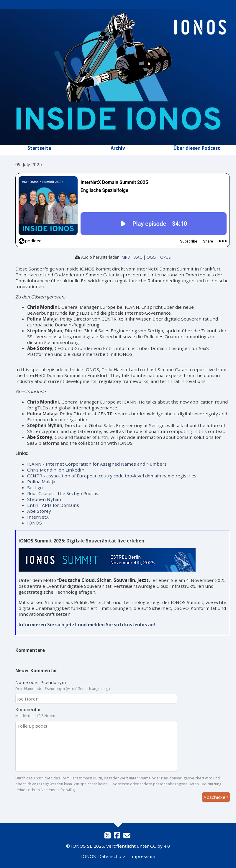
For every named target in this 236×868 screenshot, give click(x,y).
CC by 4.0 (160, 846)
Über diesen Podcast (197, 148)
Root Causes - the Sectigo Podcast (64, 493)
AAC (138, 257)
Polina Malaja (41, 482)
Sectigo (35, 487)
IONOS (35, 523)
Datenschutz (112, 856)
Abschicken (216, 797)
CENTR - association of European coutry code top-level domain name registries (112, 476)
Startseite (39, 148)
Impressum (143, 856)
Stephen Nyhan (44, 499)
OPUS (165, 257)
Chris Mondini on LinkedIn (56, 470)
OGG (151, 257)
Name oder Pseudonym (41, 682)
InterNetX (38, 517)
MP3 (126, 257)
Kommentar (28, 709)
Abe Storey (39, 511)
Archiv (118, 148)
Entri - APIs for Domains (53, 505)
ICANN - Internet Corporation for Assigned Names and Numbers (97, 464)
